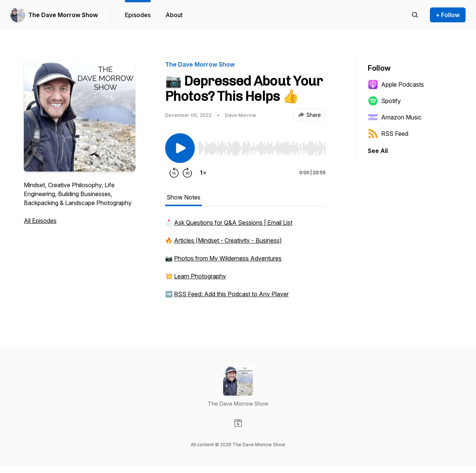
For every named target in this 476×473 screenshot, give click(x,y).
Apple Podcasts (396, 84)
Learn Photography (200, 276)
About (174, 15)
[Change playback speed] (203, 173)
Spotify (384, 101)
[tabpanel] (245, 262)
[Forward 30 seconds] (187, 173)
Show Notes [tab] (184, 197)
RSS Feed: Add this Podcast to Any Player (231, 294)
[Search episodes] (415, 15)
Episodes (138, 15)
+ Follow (448, 15)
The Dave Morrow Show (63, 15)
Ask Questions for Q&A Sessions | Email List (233, 223)
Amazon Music (395, 117)
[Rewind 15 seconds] (174, 173)
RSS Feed (388, 134)
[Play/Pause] (180, 148)
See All (378, 151)
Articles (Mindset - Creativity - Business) (228, 240)
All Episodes (40, 221)
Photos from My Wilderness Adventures (228, 258)
